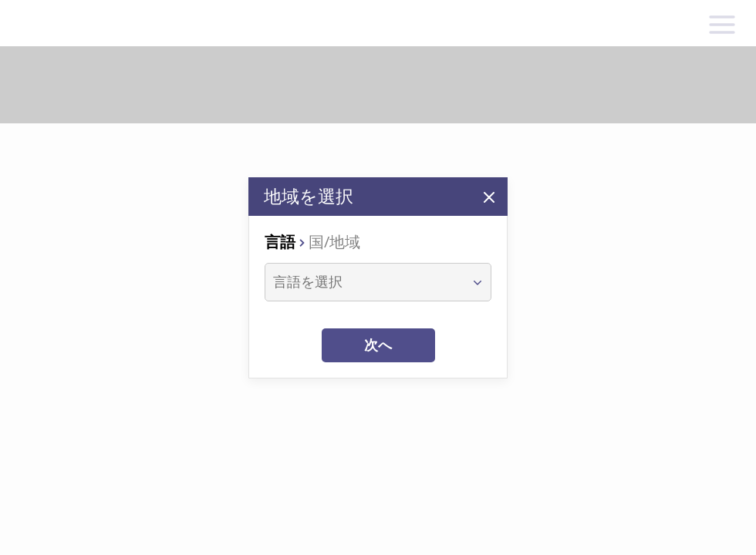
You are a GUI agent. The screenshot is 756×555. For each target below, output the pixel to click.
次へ (378, 345)
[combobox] (364, 282)
